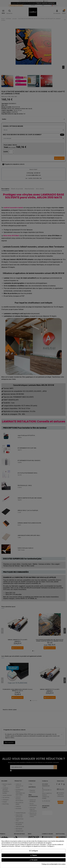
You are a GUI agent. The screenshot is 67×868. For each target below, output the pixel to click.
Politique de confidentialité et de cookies (54, 864)
